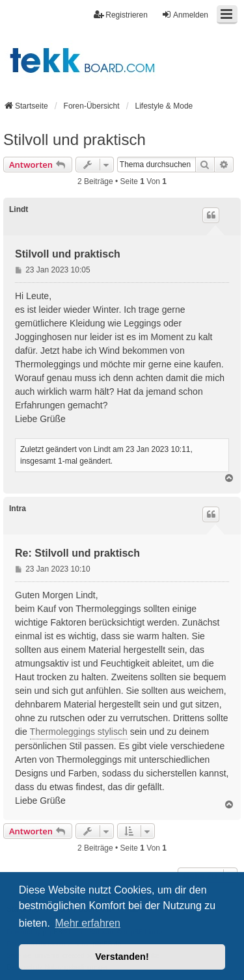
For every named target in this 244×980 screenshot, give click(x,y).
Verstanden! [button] (122, 957)
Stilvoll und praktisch (75, 139)
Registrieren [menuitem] (121, 15)
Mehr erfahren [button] (88, 923)
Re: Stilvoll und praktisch (77, 553)
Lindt (19, 209)
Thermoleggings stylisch (79, 732)
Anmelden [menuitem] (185, 15)
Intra (18, 509)
